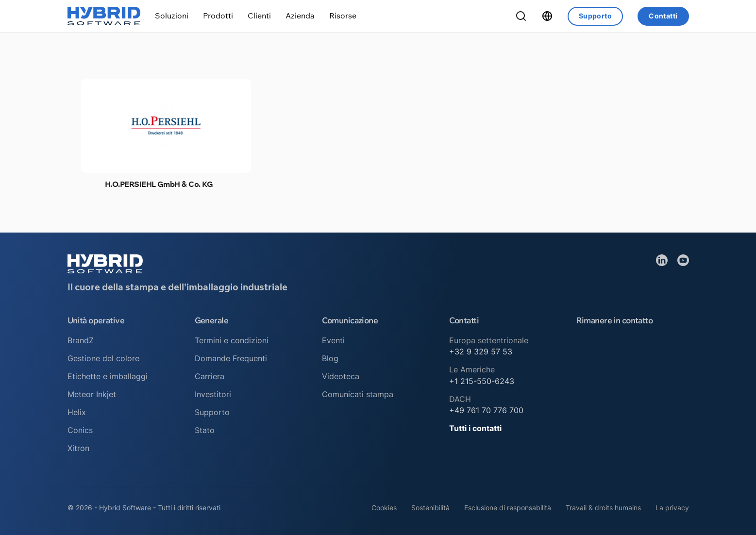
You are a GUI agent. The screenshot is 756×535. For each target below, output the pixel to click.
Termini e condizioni (232, 340)
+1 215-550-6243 (482, 381)
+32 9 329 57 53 (481, 351)
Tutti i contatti (475, 428)
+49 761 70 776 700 (486, 410)
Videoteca (341, 376)
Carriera (210, 376)
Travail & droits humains (603, 508)
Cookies (384, 508)
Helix (77, 412)
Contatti (663, 16)
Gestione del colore (103, 358)
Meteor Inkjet (92, 394)
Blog (330, 358)
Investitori (213, 394)
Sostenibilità (430, 508)
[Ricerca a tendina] (521, 16)
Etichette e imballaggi (108, 376)
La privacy (672, 508)
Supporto (595, 16)
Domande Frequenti (231, 358)
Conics (80, 430)
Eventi (333, 340)
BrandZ (81, 340)
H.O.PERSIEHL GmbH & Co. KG (159, 184)
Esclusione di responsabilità (508, 508)
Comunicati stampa (358, 394)
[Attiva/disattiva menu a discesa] (172, 16)
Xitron (78, 448)
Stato (205, 430)
